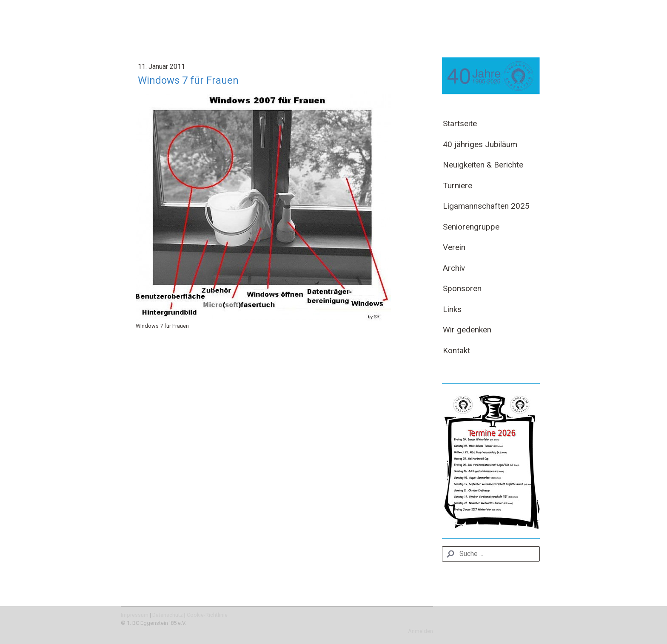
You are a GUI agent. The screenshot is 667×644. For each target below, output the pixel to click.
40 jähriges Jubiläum (480, 144)
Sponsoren (462, 288)
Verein (454, 247)
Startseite (460, 123)
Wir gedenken (467, 330)
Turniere (457, 186)
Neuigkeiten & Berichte (483, 165)
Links (452, 309)
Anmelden (420, 631)
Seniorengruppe (471, 227)
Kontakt (456, 350)
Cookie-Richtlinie (207, 615)
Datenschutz (168, 615)
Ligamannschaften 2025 (486, 206)
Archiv (454, 268)
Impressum (135, 615)
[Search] (491, 554)
